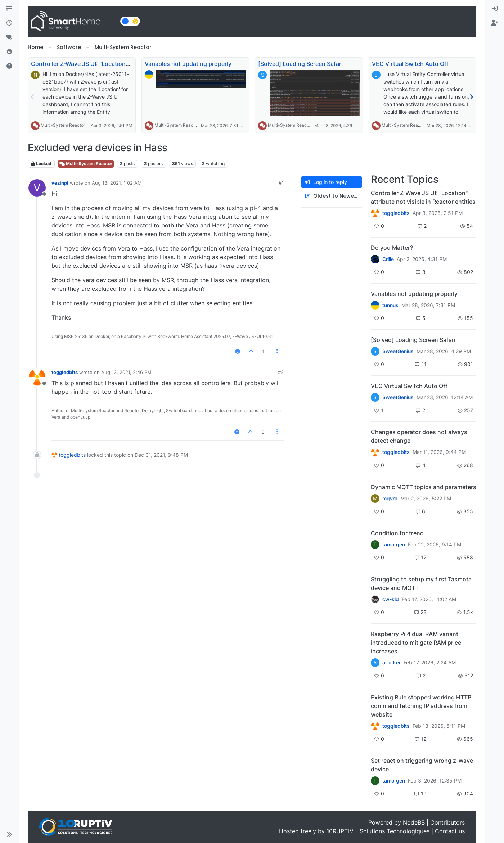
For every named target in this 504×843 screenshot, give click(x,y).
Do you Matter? (392, 248)
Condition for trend (397, 533)
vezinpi (60, 183)
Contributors (447, 822)
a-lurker (391, 663)
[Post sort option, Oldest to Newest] (332, 196)
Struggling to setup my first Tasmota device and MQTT (421, 583)
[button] (9, 834)
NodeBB (414, 822)
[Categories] (9, 9)
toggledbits (65, 372)
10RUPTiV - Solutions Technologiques (378, 831)
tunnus (390, 305)
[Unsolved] (9, 66)
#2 (281, 372)
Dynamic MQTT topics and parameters (424, 487)
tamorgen (394, 545)
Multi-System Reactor (63, 125)
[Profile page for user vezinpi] (37, 188)
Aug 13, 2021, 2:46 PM (126, 372)
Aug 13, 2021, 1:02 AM (117, 183)
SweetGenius (398, 351)
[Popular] (9, 52)
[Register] (495, 23)
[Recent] (9, 23)
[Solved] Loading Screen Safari (300, 64)
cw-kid (391, 599)
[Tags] (9, 37)
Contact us (450, 831)
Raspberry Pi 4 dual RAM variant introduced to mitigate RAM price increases (416, 643)
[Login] (495, 9)
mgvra (390, 499)
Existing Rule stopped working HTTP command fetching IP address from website (421, 706)
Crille (388, 259)
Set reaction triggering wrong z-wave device (422, 765)
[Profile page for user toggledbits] (37, 377)
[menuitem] (495, 9)
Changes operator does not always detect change (419, 436)
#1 (281, 183)
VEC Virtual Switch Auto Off (410, 64)
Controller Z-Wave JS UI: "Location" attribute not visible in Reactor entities (423, 197)
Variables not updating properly (188, 64)
